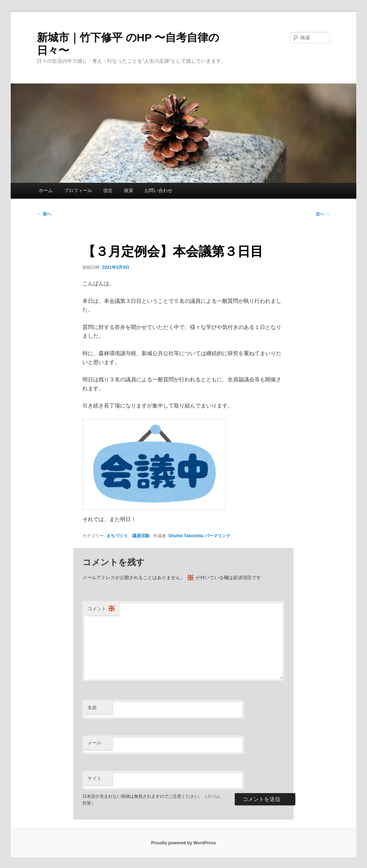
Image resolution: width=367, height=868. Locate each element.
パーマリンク (218, 536)
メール (94, 743)
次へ (323, 214)
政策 (129, 190)
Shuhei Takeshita (186, 536)
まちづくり (117, 536)
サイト (94, 778)
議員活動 (141, 536)
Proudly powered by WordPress (183, 843)
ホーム (46, 190)
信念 (108, 190)
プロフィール (78, 190)
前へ (44, 214)
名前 (92, 708)
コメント (101, 609)
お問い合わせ (158, 190)
